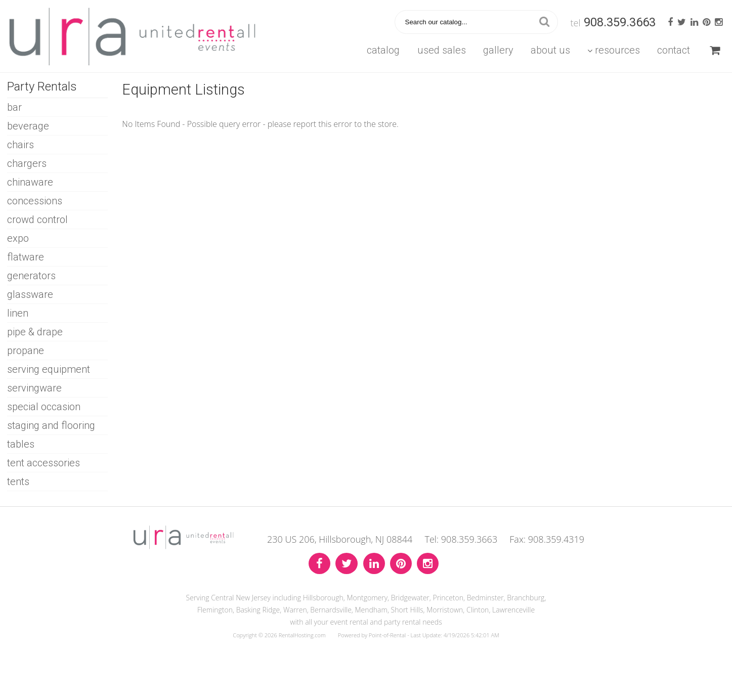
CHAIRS (20, 145)
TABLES (21, 444)
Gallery (498, 50)
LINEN (18, 313)
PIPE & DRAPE (35, 332)
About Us (550, 50)
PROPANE (26, 351)
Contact (674, 50)
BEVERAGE (28, 126)
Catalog (383, 50)
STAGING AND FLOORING (51, 425)
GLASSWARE (30, 294)
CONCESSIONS (35, 201)
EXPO (18, 238)
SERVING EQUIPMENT (49, 369)
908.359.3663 (620, 22)
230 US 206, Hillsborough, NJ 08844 (340, 539)
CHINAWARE (30, 182)
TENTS (18, 482)
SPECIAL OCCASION (44, 407)
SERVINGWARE (34, 388)
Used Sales (442, 50)
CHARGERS (27, 163)
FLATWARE (26, 257)
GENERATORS (31, 276)
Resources (614, 50)
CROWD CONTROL (37, 220)
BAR (14, 107)
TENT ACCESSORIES (44, 463)
